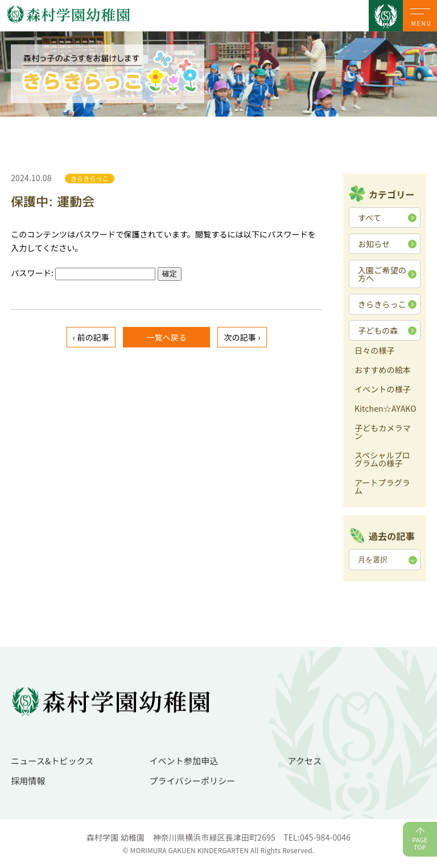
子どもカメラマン (383, 433)
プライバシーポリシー (192, 781)
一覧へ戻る (166, 337)
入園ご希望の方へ (382, 274)
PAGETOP (420, 843)
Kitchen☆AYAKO (386, 409)
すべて (370, 218)
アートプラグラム (382, 487)
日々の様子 (375, 351)
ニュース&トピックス (52, 761)
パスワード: (83, 273)
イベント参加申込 (184, 761)
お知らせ (374, 244)
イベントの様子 (383, 390)
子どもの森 (378, 330)
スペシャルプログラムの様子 (382, 460)
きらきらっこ (382, 304)
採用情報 (28, 781)
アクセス (305, 761)
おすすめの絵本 (383, 370)
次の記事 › (242, 337)
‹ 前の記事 (91, 337)
